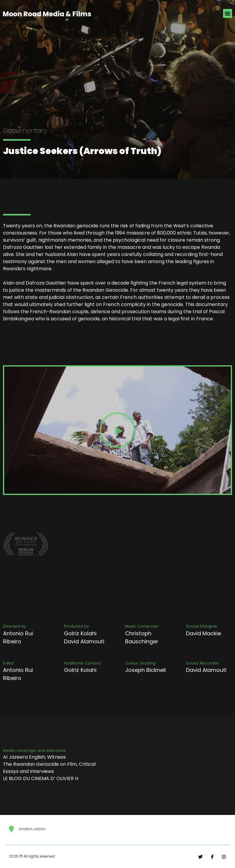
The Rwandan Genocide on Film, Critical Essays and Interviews (49, 768)
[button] (228, 13)
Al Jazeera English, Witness (34, 757)
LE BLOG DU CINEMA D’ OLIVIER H (41, 778)
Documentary (25, 131)
